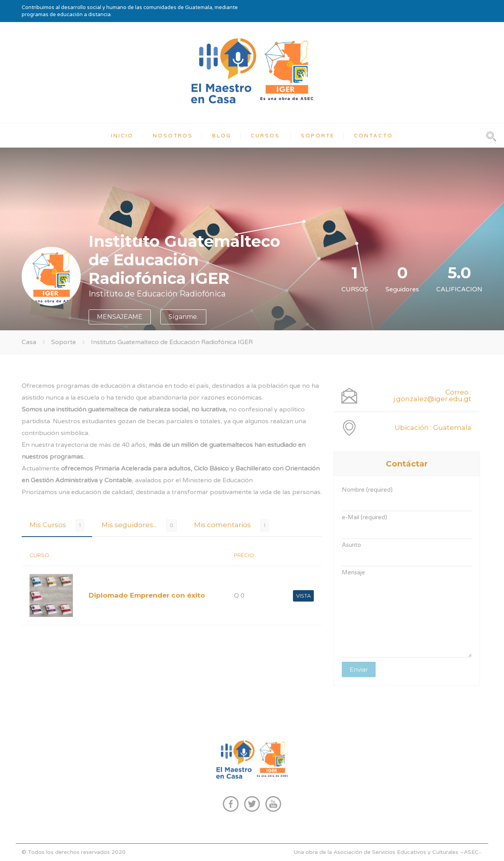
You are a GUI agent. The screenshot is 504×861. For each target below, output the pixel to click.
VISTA (303, 596)
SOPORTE (318, 136)
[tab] (57, 525)
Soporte (64, 342)
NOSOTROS (173, 136)
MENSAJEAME (120, 317)
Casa (29, 342)
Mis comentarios (222, 525)
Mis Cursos (48, 525)
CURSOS (265, 136)
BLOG (222, 136)
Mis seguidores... (129, 525)
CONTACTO (373, 136)
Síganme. (183, 317)
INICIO (122, 136)
